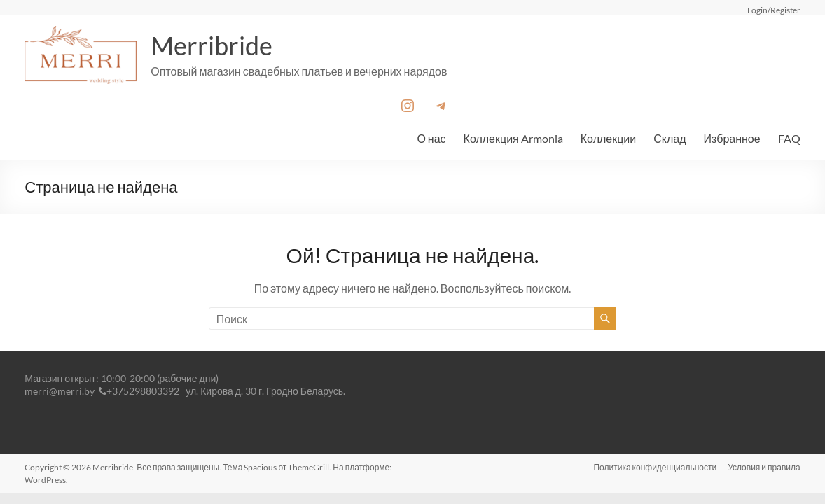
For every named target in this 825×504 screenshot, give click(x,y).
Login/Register (774, 10)
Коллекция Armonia (513, 138)
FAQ (789, 138)
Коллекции (608, 138)
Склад (670, 138)
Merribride (212, 45)
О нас (431, 138)
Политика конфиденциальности (655, 467)
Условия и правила (764, 467)
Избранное (732, 138)
